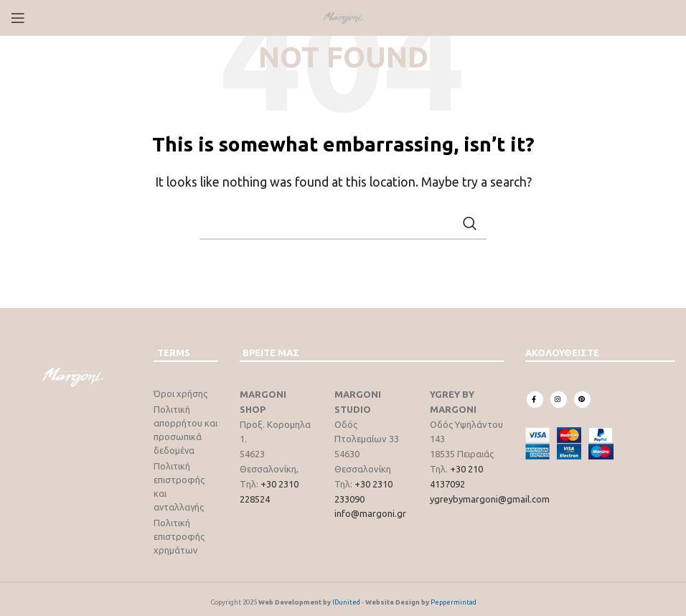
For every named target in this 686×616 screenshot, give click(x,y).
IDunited (347, 596)
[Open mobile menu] (18, 18)
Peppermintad (454, 596)
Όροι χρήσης (180, 393)
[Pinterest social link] (582, 400)
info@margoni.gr (370, 513)
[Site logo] (343, 17)
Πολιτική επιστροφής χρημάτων (179, 531)
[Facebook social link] (535, 400)
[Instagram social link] (559, 400)
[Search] (343, 223)
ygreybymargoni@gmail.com (490, 499)
